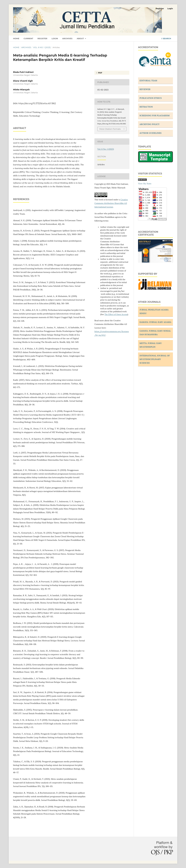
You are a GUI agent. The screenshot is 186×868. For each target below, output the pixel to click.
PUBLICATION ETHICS (151, 98)
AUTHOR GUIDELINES (150, 133)
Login (55, 38)
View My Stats (145, 184)
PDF (100, 73)
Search (166, 38)
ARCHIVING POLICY (150, 124)
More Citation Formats (110, 129)
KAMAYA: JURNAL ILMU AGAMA (155, 322)
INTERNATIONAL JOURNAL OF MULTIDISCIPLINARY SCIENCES (155, 359)
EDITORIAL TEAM (148, 81)
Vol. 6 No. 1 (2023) (42, 47)
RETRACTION (146, 107)
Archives (67, 38)
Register (42, 38)
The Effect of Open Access (116, 314)
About (81, 38)
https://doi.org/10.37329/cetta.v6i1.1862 (37, 103)
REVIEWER (145, 89)
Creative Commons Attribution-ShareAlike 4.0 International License (111, 203)
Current (28, 38)
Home (16, 38)
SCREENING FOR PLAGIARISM (155, 116)
